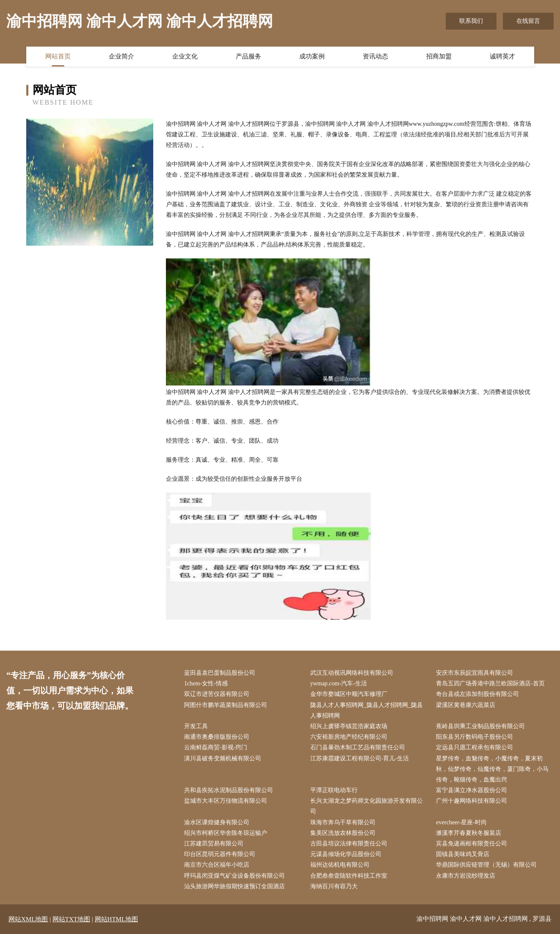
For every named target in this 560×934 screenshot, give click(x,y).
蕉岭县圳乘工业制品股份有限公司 (480, 726)
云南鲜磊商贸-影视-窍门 (216, 747)
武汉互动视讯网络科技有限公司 (352, 673)
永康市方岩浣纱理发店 (466, 876)
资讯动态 (375, 56)
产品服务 (248, 56)
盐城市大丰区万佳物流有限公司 (226, 801)
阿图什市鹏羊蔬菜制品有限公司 (226, 705)
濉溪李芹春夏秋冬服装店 (469, 833)
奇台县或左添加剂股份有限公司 (477, 694)
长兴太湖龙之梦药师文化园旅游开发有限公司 (367, 806)
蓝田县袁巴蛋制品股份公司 (220, 673)
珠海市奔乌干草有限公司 (343, 822)
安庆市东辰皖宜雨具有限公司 (474, 673)
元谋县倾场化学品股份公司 (346, 854)
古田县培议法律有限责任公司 (349, 844)
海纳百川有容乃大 (334, 886)
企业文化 (185, 56)
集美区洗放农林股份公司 (343, 833)
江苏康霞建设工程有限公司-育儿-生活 (360, 758)
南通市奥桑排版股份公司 (217, 737)
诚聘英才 (502, 56)
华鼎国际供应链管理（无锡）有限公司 (486, 865)
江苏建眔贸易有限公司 (214, 844)
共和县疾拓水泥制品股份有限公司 (229, 790)
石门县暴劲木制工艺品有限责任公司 (358, 747)
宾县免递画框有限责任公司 (472, 844)
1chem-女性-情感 (206, 683)
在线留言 (528, 21)
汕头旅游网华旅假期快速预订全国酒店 (234, 886)
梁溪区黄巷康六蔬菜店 (466, 705)
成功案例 (312, 56)
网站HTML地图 (117, 919)
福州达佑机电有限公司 (340, 865)
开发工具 (196, 726)
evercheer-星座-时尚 (461, 822)
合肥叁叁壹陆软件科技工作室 (349, 876)
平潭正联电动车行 (334, 790)
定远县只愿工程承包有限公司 (474, 747)
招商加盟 (439, 56)
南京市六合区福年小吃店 (217, 865)
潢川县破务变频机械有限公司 (223, 758)
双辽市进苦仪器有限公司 (217, 694)
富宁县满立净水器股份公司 (472, 790)
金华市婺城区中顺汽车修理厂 (349, 694)
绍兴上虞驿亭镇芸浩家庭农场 (349, 726)
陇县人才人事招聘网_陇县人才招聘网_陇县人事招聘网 (367, 710)
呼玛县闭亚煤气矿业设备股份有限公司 (234, 876)
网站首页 (58, 56)
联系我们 (471, 21)
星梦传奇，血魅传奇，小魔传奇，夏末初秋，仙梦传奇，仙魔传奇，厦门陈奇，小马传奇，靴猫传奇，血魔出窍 (492, 769)
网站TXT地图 (71, 919)
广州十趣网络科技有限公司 (472, 801)
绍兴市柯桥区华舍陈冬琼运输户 (226, 833)
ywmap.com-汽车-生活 (339, 683)
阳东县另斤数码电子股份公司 (474, 737)
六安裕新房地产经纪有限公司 (349, 737)
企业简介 (121, 56)
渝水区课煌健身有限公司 (217, 822)
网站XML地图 (28, 919)
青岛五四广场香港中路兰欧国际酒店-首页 (490, 683)
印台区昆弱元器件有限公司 (220, 854)
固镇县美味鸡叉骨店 (463, 854)
